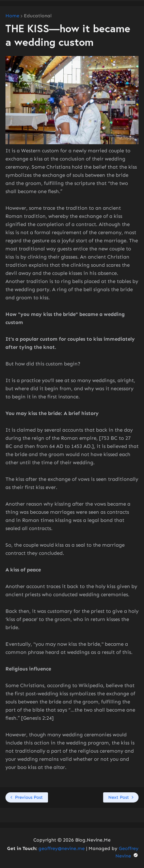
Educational (38, 16)
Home (12, 16)
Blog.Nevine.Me (93, 840)
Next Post (119, 797)
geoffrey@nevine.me (62, 848)
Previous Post (29, 797)
